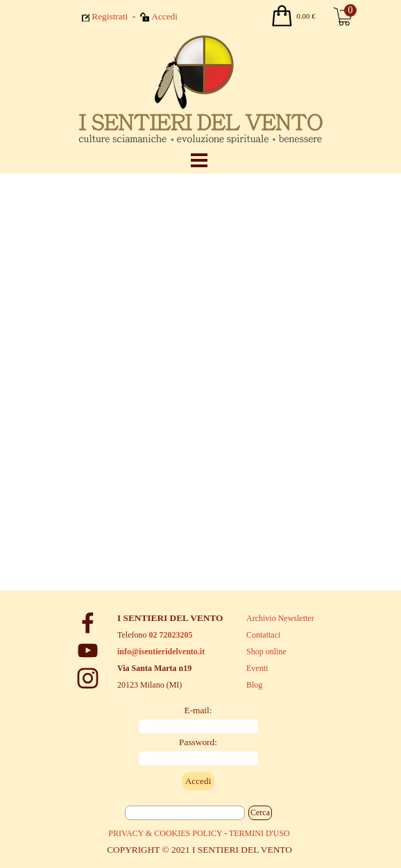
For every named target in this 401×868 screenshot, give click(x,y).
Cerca (260, 812)
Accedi (164, 16)
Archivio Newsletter (280, 618)
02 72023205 (170, 635)
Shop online (266, 652)
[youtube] (88, 650)
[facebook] (88, 623)
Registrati (110, 16)
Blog (254, 685)
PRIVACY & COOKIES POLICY (165, 833)
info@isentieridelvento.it (161, 652)
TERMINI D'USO (259, 833)
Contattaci (263, 635)
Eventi (257, 668)
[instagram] (88, 678)
